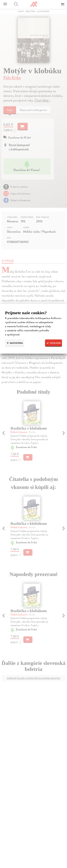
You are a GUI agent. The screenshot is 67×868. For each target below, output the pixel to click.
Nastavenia (15, 343)
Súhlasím (54, 343)
